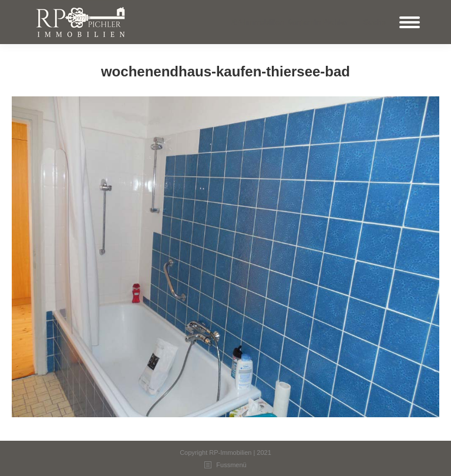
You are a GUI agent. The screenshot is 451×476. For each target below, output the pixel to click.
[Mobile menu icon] (410, 22)
